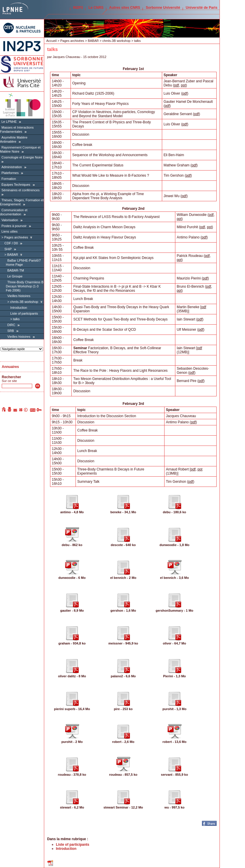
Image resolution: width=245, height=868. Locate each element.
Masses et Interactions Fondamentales (17, 129)
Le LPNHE (9, 122)
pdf (177, 85)
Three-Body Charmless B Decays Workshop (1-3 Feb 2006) (25, 286)
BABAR (12, 255)
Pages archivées (16, 237)
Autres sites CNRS (125, 8)
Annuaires (10, 367)
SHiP (8, 249)
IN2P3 (78, 8)
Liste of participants (24, 313)
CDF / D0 (11, 243)
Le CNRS (96, 8)
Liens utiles (10, 231)
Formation (9, 179)
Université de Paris (202, 8)
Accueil (51, 41)
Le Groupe (15, 276)
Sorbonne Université (163, 8)
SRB (11, 331)
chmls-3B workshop (24, 302)
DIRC (11, 325)
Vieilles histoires (19, 296)
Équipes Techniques (16, 185)
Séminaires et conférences (20, 190)
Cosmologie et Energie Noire (22, 157)
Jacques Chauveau (66, 57)
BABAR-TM (16, 270)
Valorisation (10, 220)
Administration (12, 167)
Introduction (19, 308)
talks (16, 319)
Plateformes (10, 173)
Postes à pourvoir (14, 226)
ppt (183, 85)
